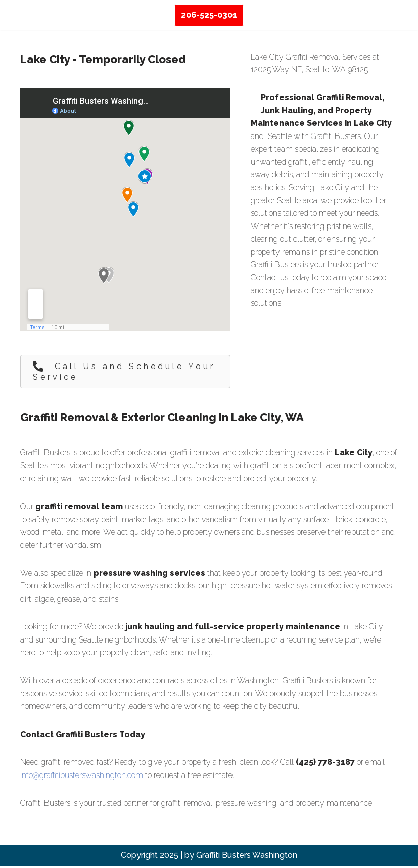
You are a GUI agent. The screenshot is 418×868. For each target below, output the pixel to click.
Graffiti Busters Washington (247, 857)
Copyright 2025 (150, 857)
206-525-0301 (209, 15)
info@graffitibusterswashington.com (82, 777)
